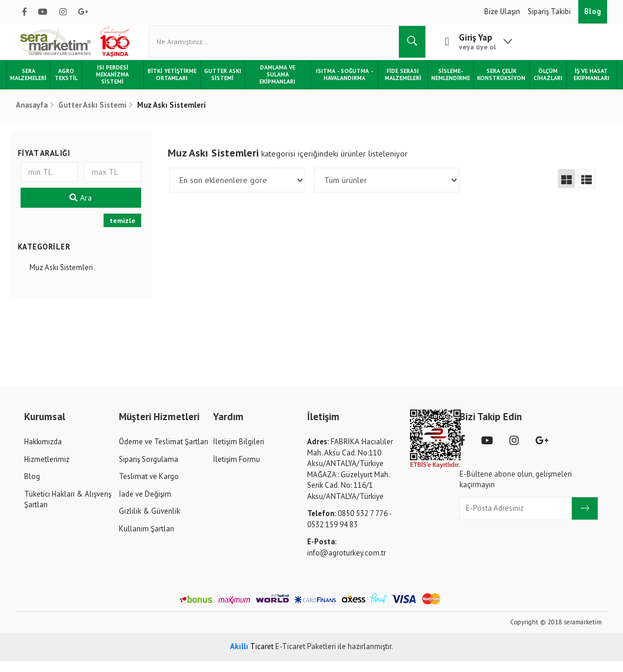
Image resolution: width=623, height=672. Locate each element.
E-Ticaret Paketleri (306, 658)
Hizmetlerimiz (47, 470)
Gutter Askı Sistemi (225, 85)
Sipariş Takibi (550, 11)
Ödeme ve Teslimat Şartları (164, 452)
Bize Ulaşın (503, 11)
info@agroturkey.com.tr (347, 558)
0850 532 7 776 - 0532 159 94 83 (349, 530)
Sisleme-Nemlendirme (445, 85)
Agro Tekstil (75, 85)
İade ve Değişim (145, 505)
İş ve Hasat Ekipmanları (583, 85)
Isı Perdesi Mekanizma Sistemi (119, 85)
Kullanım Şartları (146, 539)
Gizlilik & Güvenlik (149, 522)
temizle (125, 232)
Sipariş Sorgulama (149, 470)
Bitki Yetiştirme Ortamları (177, 85)
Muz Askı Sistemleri (66, 279)
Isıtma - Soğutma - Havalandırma (342, 85)
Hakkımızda (43, 452)
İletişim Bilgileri (239, 452)
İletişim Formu (236, 470)
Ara (85, 209)
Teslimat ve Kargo (149, 487)
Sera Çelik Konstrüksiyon (495, 85)
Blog (593, 11)
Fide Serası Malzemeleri (398, 85)
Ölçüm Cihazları (541, 85)
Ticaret (252, 658)
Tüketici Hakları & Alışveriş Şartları (68, 510)
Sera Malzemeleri (38, 85)
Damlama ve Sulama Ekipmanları (278, 85)
